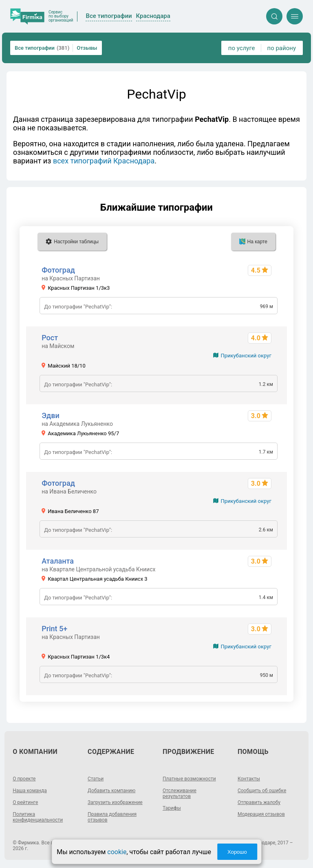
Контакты (249, 779)
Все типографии (42, 48)
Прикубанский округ (246, 356)
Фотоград (58, 270)
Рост (50, 338)
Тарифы (172, 808)
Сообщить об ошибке (262, 791)
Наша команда (30, 791)
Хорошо (237, 852)
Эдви (51, 415)
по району (282, 48)
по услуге (242, 48)
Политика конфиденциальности (38, 817)
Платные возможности (189, 779)
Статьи (96, 779)
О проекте (24, 779)
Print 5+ (54, 629)
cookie (117, 852)
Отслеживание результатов (180, 793)
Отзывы (87, 48)
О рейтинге (25, 802)
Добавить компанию (111, 791)
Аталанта (58, 561)
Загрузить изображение (115, 802)
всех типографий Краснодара (104, 161)
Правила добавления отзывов (112, 817)
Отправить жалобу (259, 802)
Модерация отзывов (261, 814)
